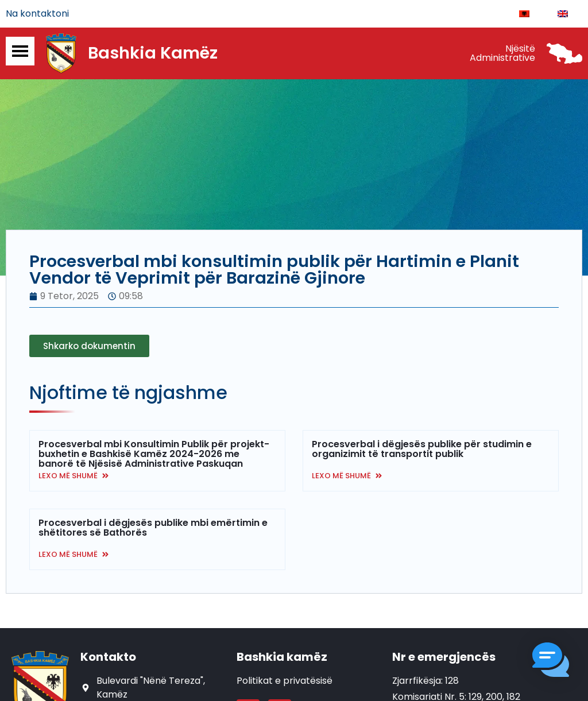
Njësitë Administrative (502, 53)
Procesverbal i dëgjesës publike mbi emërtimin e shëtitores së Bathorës (153, 528)
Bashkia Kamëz (153, 53)
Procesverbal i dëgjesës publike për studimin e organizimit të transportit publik (422, 449)
